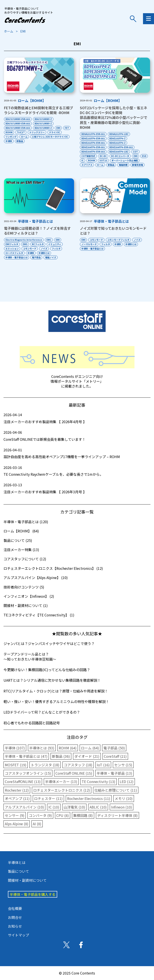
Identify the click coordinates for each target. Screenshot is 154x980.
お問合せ (15, 917)
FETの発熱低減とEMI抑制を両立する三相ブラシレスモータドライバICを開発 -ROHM (38, 110)
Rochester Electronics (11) (89, 798)
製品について (18, 871)
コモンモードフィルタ (118, 240)
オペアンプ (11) (17, 798)
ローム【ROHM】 (32, 100)
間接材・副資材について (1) (26, 605)
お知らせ (15, 926)
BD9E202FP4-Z (117, 143)
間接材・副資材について (27, 880)
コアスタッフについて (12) (25, 559)
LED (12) (127, 781)
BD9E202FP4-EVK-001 (93, 143)
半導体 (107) (15, 748)
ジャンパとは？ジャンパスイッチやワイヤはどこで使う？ (49, 643)
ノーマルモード (89, 244)
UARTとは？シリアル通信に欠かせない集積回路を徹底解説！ (52, 680)
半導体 (9, 141)
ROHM (9, 132)
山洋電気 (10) (74, 807)
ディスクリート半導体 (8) (117, 815)
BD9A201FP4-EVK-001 (93, 134)
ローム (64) (90, 748)
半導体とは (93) (42, 748)
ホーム (9, 31)
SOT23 (103, 160)
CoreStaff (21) (115, 756)
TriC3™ (21, 132)
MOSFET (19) (16, 765)
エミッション (12, 249)
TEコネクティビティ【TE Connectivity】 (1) (39, 615)
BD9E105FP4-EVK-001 (93, 138)
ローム (24, 137)
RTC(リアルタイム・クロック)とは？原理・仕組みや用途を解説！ (56, 691)
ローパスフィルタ (14, 253)
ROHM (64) (68, 748)
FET (67, 128)
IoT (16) (103, 765)
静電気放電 (137, 165)
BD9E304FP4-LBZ (119, 152)
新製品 (20, 141)
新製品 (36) (61, 756)
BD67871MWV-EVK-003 (18, 123)
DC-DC (103, 156)
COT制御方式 (88, 156)
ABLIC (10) (98, 807)
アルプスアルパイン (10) (24, 807)
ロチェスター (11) (48, 798)
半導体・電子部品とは (35, 221)
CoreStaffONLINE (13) (23, 781)
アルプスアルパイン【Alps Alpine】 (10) (36, 577)
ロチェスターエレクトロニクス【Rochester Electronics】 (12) (53, 568)
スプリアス (87, 165)
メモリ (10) (124, 798)
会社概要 (15, 908)
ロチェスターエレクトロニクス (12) (62, 790)
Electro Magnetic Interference (24, 240)
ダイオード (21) (87, 756)
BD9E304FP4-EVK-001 (93, 147)
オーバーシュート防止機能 (125, 160)
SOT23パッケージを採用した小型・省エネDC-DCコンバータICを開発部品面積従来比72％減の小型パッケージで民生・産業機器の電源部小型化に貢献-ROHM (114, 118)
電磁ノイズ (51, 257)
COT (135, 152)
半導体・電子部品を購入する (33, 894)
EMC (49, 240)
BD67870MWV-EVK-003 (18, 119)
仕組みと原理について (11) (116, 790)
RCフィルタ (38, 244)
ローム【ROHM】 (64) (21, 531)
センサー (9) (15, 815)
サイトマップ (18, 935)
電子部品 (36, 257)
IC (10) (54, 807)
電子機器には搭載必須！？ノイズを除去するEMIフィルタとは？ (37, 231)
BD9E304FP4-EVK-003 (93, 152)
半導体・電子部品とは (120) (26, 522)
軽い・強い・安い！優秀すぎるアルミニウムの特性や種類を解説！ (56, 701)
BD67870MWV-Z (43, 119)
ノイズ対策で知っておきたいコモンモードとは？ (113, 231)
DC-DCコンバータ (120, 156)
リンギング (11, 137)
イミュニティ (55, 244)
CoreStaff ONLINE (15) (74, 773)
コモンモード (30, 249)
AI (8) (37, 824)
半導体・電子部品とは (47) (26, 756)
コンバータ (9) (40, 815)
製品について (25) (18, 540)
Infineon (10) (122, 807)
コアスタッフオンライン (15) (28, 773)
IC (82, 160)
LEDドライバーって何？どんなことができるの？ (42, 712)
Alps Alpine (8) (17, 824)
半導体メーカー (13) (61, 781)
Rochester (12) (17, 790)
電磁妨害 (123, 165)
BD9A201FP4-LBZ (119, 134)
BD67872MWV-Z (43, 128)
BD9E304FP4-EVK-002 (121, 147)
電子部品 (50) (114, 748)
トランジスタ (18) (45, 765)
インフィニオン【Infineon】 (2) (29, 596)
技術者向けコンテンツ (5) (24, 587)
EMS (25, 244)
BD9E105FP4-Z (117, 138)
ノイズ (44, 249)
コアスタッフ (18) (78, 765)
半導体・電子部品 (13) (114, 773)
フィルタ (56, 249)
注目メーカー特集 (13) (21, 550)
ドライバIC (55, 132)
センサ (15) (123, 765)
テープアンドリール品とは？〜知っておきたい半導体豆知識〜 (30, 656)
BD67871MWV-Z (43, 123)
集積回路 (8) (83, 815)
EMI (58, 128)
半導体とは (44, 253)
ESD (144, 156)
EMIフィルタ (12, 244)
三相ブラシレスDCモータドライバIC (50, 137)
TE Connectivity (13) (98, 781)
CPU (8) (63, 815)
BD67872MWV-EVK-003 (18, 128)
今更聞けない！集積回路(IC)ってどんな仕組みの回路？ (47, 670)
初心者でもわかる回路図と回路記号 (32, 723)
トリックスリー (37, 132)
